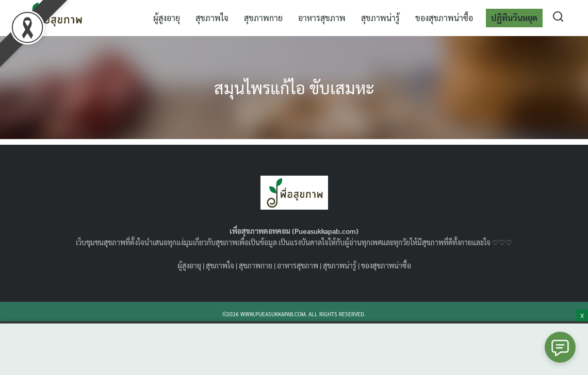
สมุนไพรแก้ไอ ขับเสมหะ (294, 87)
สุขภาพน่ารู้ (380, 18)
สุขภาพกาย (263, 18)
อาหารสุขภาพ (322, 18)
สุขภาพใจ (212, 18)
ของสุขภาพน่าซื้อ (444, 18)
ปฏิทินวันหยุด (514, 18)
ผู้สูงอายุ (167, 18)
